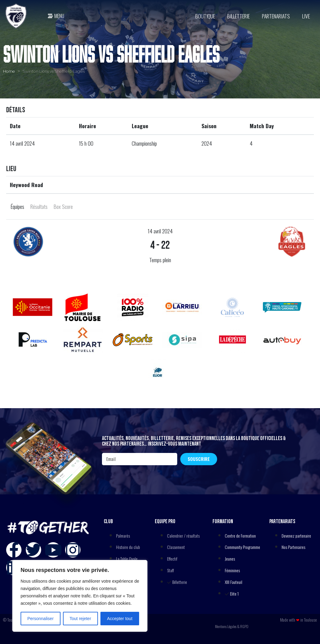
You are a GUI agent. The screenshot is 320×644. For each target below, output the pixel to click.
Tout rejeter (80, 619)
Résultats (39, 206)
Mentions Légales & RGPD (232, 626)
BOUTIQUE (205, 16)
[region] (80, 596)
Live (306, 16)
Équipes (18, 206)
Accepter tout (120, 619)
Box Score (63, 206)
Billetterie (238, 16)
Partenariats (276, 16)
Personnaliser (41, 619)
